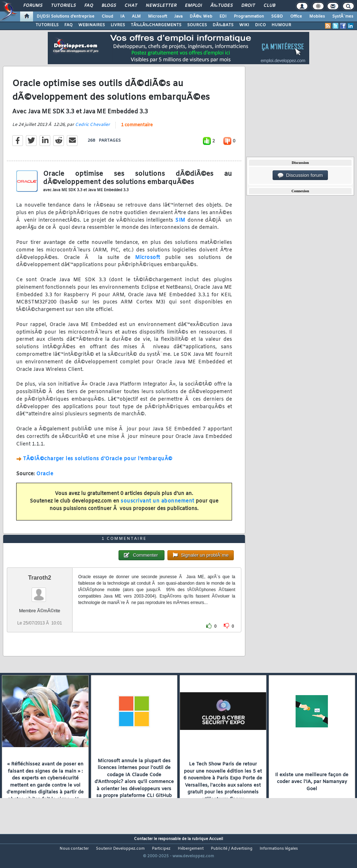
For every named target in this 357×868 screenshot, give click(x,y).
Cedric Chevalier (92, 130)
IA (122, 16)
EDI (223, 16)
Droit (248, 6)
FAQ (89, 6)
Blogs (109, 6)
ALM (136, 16)
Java (178, 16)
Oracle (45, 479)
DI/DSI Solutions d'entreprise (66, 16)
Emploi (193, 6)
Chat (131, 6)
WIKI (244, 25)
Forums (33, 6)
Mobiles (317, 16)
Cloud (107, 16)
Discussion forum (300, 175)
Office (296, 16)
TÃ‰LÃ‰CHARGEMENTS (156, 25)
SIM (180, 226)
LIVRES (118, 25)
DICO (260, 25)
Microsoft (157, 16)
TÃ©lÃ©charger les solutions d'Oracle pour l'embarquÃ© (98, 464)
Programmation (249, 16)
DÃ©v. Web (201, 16)
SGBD (277, 16)
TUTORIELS (47, 25)
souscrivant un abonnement (157, 507)
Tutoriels (63, 6)
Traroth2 (40, 594)
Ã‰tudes (222, 6)
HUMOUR (281, 25)
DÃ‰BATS (223, 25)
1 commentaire (137, 131)
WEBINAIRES (92, 25)
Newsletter (161, 6)
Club (269, 6)
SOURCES (197, 25)
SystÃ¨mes (343, 16)
